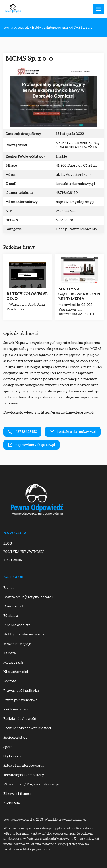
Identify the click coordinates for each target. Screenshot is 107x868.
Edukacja (11, 616)
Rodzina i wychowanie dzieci (27, 728)
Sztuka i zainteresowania (24, 766)
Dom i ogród (13, 606)
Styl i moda (12, 756)
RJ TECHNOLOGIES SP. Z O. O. (27, 296)
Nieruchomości (16, 672)
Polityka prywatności (23, 552)
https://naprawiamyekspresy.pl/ (68, 413)
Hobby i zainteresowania (76, 229)
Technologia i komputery (24, 775)
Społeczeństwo (15, 738)
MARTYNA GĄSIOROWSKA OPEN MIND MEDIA (79, 294)
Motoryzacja (13, 662)
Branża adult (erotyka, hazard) (28, 597)
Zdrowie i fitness (17, 794)
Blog (8, 544)
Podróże (10, 681)
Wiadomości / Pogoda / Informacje (31, 784)
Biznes (9, 588)
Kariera (10, 653)
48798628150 (67, 193)
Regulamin (13, 560)
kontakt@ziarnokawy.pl (75, 184)
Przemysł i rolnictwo (20, 700)
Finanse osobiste (17, 625)
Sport (8, 747)
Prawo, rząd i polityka (21, 691)
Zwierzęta (12, 803)
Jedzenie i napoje (17, 644)
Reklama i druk (16, 709)
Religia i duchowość (20, 719)
